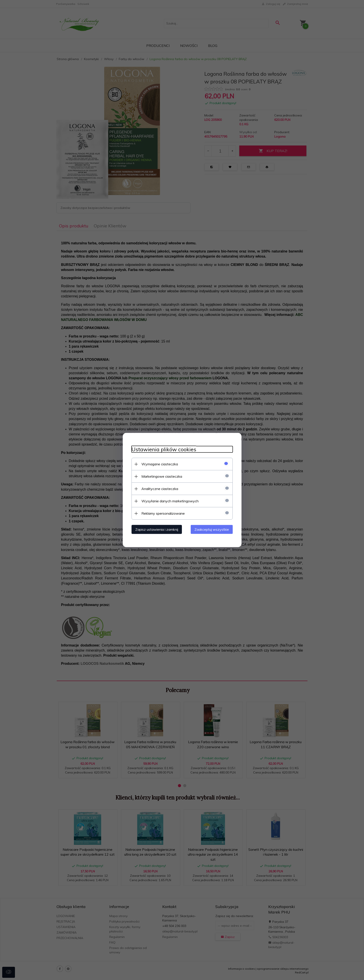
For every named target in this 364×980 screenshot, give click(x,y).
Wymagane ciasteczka (160, 464)
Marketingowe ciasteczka (162, 476)
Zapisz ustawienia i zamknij (157, 529)
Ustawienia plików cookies (164, 449)
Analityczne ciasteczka (160, 489)
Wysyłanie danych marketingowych (170, 501)
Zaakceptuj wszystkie (212, 529)
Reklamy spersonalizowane (163, 513)
